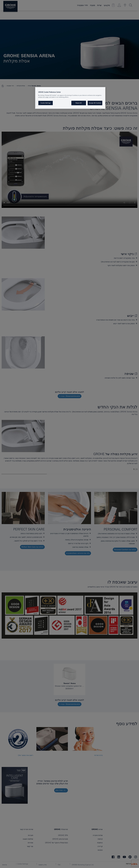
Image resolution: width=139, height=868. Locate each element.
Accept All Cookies (95, 103)
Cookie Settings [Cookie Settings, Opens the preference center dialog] (46, 103)
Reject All (79, 103)
